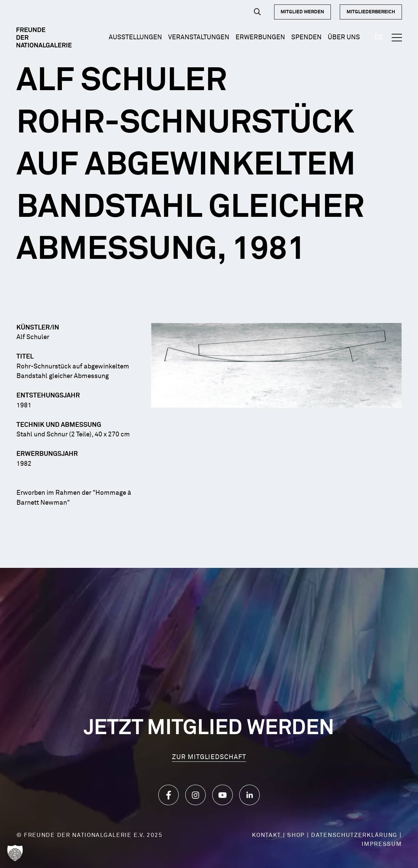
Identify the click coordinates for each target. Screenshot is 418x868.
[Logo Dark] (44, 38)
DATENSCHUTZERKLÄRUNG (354, 835)
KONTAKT (266, 835)
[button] (257, 12)
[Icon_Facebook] (168, 795)
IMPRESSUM (382, 844)
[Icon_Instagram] (195, 795)
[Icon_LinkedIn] (250, 795)
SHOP (296, 835)
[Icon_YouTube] (223, 795)
